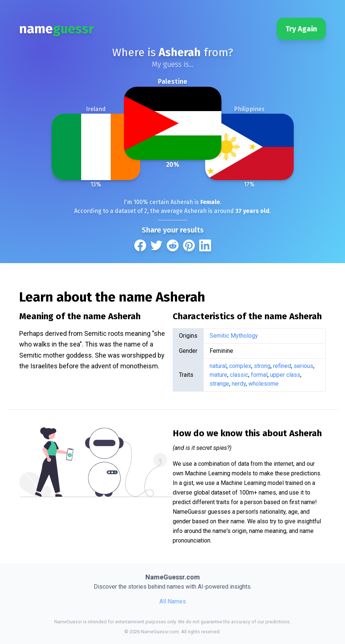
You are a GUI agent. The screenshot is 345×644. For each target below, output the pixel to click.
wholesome (263, 384)
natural (218, 366)
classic (239, 375)
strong (262, 366)
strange (219, 384)
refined (282, 366)
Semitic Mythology (234, 336)
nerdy (239, 384)
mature (218, 375)
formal (259, 375)
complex (240, 366)
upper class (285, 375)
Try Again (301, 29)
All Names (173, 601)
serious (303, 366)
